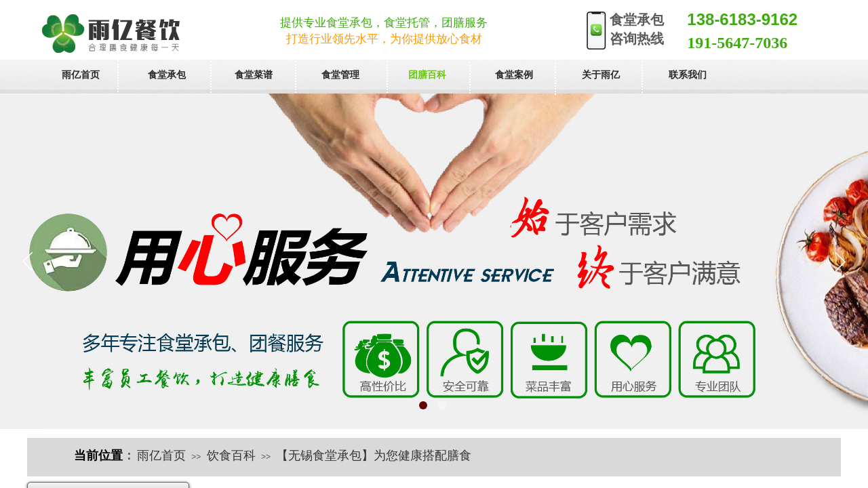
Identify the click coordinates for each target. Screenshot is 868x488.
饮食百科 (231, 455)
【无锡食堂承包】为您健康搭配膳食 (374, 455)
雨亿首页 (161, 455)
